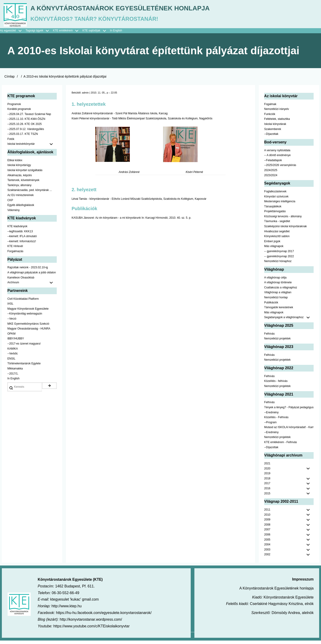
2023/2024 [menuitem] (271, 179)
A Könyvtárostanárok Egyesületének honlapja (146, 9)
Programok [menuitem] (14, 108)
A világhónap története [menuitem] (278, 286)
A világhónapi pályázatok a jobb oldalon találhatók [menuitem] (32, 276)
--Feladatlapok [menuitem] (273, 164)
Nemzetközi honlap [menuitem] (276, 301)
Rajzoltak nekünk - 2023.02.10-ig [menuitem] (28, 271)
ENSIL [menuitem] (11, 362)
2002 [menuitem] (267, 558)
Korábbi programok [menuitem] (19, 112)
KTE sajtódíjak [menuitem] (91, 34)
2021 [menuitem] (267, 467)
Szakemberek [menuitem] (273, 133)
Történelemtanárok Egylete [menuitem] (24, 367)
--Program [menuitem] (270, 426)
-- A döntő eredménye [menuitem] (278, 159)
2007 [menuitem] (267, 533)
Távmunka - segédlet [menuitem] (277, 225)
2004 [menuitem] (267, 548)
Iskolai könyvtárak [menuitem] (275, 127)
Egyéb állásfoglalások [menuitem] (21, 209)
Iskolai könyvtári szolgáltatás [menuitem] (25, 174)
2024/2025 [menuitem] (271, 174)
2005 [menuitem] (267, 543)
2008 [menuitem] (267, 528)
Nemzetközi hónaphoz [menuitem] (278, 265)
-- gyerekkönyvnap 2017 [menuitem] (279, 255)
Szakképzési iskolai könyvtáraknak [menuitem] (286, 230)
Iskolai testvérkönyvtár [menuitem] (32, 148)
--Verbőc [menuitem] (13, 357)
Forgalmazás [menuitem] (15, 255)
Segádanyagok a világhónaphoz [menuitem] (284, 321)
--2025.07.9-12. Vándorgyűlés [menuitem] (26, 133)
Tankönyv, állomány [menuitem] (19, 189)
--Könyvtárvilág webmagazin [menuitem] (25, 317)
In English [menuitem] (116, 34)
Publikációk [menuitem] (271, 306)
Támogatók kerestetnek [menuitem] (279, 311)
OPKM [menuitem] (11, 337)
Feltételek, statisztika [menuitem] (277, 122)
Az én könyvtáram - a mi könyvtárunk (118, 221)
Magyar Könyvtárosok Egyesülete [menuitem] (28, 312)
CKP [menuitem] (10, 203)
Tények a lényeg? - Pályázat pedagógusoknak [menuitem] (289, 411)
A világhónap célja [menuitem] (275, 281)
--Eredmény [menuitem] (272, 416)
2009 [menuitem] (267, 523)
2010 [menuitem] (267, 518)
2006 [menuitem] (267, 538)
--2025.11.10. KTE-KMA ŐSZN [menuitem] (26, 122)
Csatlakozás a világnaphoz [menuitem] (281, 291)
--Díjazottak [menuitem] (271, 137)
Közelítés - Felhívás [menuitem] (276, 421)
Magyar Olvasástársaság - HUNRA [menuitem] (29, 332)
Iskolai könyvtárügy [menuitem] (19, 169)
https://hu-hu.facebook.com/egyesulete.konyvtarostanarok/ (104, 616)
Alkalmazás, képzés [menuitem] (20, 179)
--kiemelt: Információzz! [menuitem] (22, 245)
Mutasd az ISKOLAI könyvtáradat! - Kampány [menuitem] (289, 431)
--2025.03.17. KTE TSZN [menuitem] (23, 137)
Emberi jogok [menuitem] (272, 245)
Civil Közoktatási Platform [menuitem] (23, 302)
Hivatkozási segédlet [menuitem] (277, 235)
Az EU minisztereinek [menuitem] (21, 199)
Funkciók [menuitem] (270, 118)
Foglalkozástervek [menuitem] (275, 195)
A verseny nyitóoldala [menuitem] (277, 154)
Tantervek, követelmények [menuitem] (23, 184)
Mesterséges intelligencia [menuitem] (280, 205)
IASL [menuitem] (10, 307)
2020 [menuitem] (267, 472)
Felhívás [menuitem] (269, 337)
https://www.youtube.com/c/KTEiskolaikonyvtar (91, 630)
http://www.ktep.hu (67, 609)
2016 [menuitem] (267, 492)
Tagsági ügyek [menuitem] (39, 34)
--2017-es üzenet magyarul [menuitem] (24, 347)
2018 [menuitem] (267, 482)
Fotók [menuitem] (11, 142)
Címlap (9, 80)
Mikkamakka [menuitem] (15, 372)
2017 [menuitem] (267, 487)
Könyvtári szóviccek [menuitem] (276, 200)
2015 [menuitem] (267, 497)
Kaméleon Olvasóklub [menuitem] (21, 281)
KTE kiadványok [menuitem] (17, 230)
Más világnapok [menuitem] (274, 250)
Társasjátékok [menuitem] (273, 210)
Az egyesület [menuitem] (13, 34)
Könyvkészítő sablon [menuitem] (277, 240)
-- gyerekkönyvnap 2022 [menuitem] (279, 260)
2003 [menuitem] (267, 553)
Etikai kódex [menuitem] (15, 164)
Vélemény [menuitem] (13, 214)
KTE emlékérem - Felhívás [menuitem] (281, 446)
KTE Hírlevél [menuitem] (15, 250)
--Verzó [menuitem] (12, 322)
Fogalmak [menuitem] (270, 108)
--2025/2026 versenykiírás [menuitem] (280, 169)
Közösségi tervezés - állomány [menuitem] (283, 220)
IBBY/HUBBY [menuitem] (16, 342)
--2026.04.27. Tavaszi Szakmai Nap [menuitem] (29, 118)
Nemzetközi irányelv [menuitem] (277, 112)
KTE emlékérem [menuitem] (68, 34)
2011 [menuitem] (267, 513)
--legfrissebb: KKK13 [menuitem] (20, 235)
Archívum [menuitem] (32, 286)
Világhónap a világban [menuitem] (278, 296)
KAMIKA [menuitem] (13, 352)
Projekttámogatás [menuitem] (275, 215)
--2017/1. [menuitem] (13, 377)
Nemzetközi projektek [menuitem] (278, 342)
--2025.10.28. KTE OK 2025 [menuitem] (25, 127)
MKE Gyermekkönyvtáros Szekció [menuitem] (28, 327)
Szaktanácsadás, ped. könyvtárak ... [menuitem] (30, 194)
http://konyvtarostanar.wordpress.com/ (91, 623)
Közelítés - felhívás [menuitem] (276, 384)
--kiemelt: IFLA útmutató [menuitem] (22, 240)
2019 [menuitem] (267, 477)
